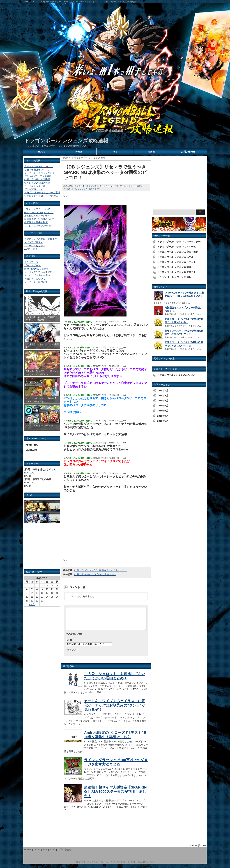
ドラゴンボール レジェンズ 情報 (77, 189)
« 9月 (32, 604)
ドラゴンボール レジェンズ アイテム (177, 247)
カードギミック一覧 (35, 186)
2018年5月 (163, 411)
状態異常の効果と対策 (36, 222)
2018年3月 (163, 421)
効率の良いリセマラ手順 (37, 179)
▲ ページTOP (197, 850)
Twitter (78, 152)
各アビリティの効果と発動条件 (41, 239)
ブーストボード (32, 266)
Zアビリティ (31, 249)
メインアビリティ (34, 242)
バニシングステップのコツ (38, 226)
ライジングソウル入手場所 (38, 272)
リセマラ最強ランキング (37, 170)
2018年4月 (163, 416)
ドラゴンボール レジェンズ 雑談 (127, 186)
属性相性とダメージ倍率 (37, 216)
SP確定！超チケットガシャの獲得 (42, 192)
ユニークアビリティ (35, 246)
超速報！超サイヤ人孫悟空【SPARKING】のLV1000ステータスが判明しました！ (115, 796)
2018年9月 (163, 390)
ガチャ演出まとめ (34, 189)
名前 (70, 644)
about (152, 152)
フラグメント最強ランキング (39, 173)
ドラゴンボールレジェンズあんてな (176, 375)
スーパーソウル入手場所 (37, 275)
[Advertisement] (42, 548)
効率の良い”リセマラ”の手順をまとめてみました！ (101, 570)
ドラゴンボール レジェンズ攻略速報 (66, 141)
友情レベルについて (35, 279)
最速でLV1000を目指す (36, 269)
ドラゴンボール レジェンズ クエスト (177, 272)
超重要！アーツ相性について (39, 219)
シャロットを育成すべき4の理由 (41, 196)
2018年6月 (163, 406)
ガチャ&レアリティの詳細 (38, 176)
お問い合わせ (188, 152)
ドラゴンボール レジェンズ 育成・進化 (178, 252)
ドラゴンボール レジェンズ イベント (177, 262)
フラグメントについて (36, 282)
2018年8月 (163, 396)
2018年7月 (163, 401)
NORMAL (29, 473)
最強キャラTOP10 (39, 166)
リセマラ (97, 189)
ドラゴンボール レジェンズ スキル (175, 257)
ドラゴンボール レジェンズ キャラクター (93, 186)
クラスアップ (31, 262)
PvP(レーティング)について (39, 212)
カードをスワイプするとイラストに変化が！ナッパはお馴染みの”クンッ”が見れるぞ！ (115, 710)
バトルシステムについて (37, 209)
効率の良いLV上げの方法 (37, 183)
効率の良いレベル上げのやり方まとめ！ (95, 574)
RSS (115, 152)
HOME (42, 152)
